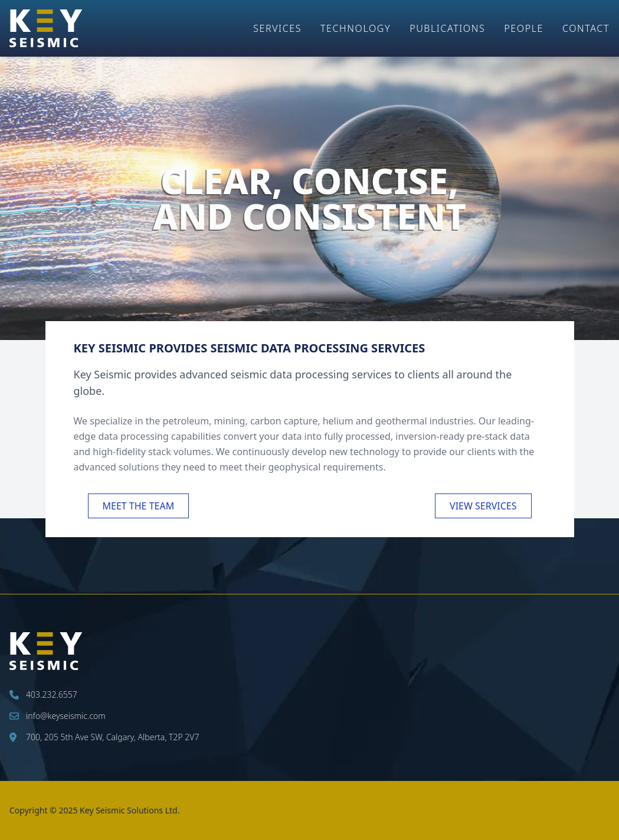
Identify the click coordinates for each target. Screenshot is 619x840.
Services (277, 28)
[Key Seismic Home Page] (46, 28)
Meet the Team (139, 506)
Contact (586, 28)
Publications (447, 28)
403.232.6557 (43, 694)
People (524, 28)
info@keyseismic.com (58, 716)
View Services (483, 506)
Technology (356, 28)
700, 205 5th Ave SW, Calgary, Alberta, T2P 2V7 (104, 737)
